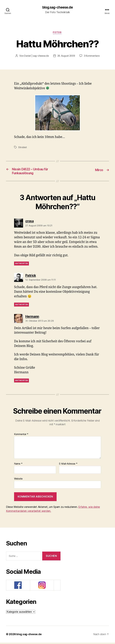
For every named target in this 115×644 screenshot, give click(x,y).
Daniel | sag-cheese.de (36, 56)
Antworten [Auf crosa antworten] (21, 265)
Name (18, 465)
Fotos (58, 33)
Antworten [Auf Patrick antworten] (21, 306)
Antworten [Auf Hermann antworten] (21, 382)
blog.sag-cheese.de (57, 7)
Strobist (23, 148)
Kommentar (21, 436)
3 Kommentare (92, 56)
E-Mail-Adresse (68, 465)
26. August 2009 (66, 56)
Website (18, 480)
